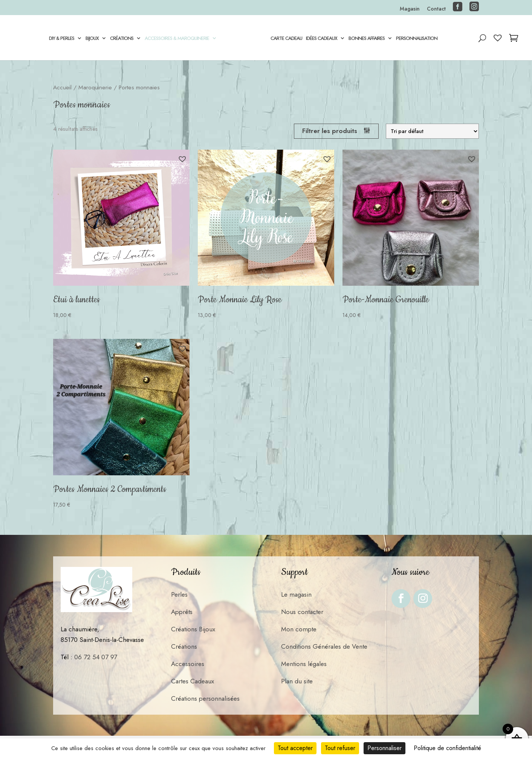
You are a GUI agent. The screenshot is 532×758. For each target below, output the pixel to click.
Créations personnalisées (205, 698)
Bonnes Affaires (367, 39)
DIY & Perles (62, 39)
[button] (182, 159)
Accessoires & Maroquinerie (177, 39)
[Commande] (432, 131)
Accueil (62, 87)
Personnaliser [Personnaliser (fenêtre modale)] (384, 748)
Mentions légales (304, 664)
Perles (179, 594)
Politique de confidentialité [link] (447, 748)
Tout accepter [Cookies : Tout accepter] (295, 748)
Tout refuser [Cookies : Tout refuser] (340, 748)
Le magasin (296, 594)
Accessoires (188, 664)
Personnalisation (417, 39)
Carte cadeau (286, 39)
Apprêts (182, 612)
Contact (436, 9)
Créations (122, 39)
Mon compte (299, 629)
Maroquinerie (95, 87)
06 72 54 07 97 (96, 657)
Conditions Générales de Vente (324, 646)
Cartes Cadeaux (193, 681)
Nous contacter (302, 612)
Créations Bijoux (193, 629)
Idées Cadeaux (322, 39)
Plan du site (297, 681)
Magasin (410, 9)
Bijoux (92, 39)
